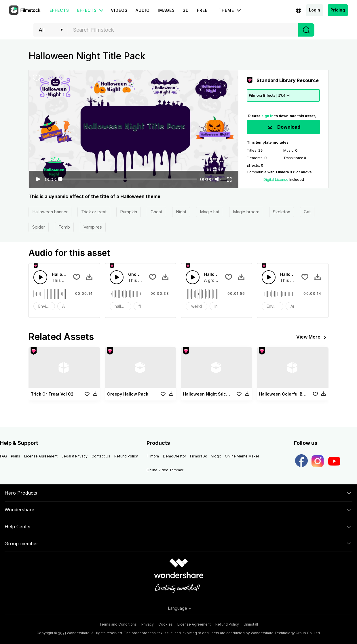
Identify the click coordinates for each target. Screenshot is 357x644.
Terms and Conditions (118, 624)
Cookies (166, 624)
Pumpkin (129, 212)
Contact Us (101, 456)
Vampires (93, 227)
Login (315, 10)
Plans (16, 456)
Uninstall (251, 624)
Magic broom (246, 212)
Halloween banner (50, 212)
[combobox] (183, 30)
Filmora (153, 456)
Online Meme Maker (242, 456)
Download (283, 127)
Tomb (64, 227)
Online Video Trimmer (165, 470)
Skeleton (282, 212)
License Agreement (41, 456)
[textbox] (183, 30)
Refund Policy (126, 456)
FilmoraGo (199, 456)
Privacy (148, 624)
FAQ (3, 456)
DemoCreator (174, 456)
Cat (307, 212)
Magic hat (210, 212)
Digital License (276, 179)
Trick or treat (94, 212)
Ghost (156, 212)
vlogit (216, 456)
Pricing (338, 10)
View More (312, 337)
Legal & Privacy (75, 456)
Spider (39, 227)
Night (181, 212)
